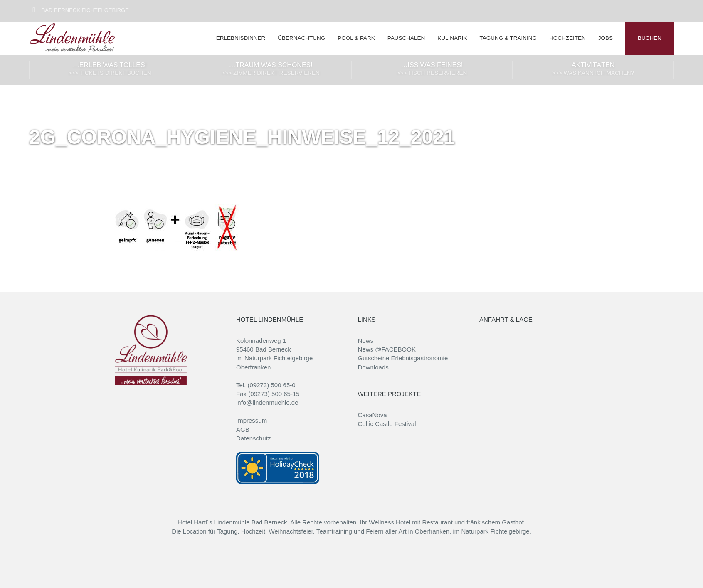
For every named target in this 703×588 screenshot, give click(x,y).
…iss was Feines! (432, 70)
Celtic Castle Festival (387, 424)
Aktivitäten (593, 70)
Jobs (606, 38)
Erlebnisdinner (241, 38)
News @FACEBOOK (387, 349)
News (366, 341)
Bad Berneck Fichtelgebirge (79, 10)
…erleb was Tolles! (110, 70)
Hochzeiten (567, 38)
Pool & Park (356, 38)
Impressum (252, 420)
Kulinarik (452, 38)
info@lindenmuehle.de (267, 402)
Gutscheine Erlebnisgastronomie (403, 358)
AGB (243, 429)
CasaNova (372, 415)
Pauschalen (406, 38)
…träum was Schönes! (271, 70)
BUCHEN (650, 38)
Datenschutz (253, 438)
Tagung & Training (508, 38)
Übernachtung (301, 38)
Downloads (373, 367)
